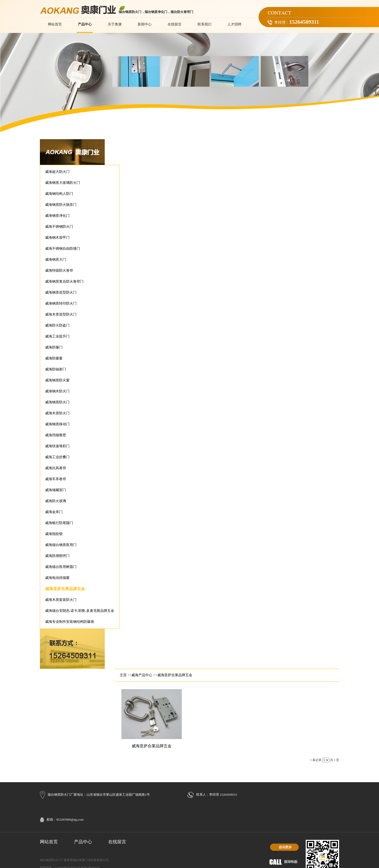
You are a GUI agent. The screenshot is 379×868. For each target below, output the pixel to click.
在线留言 (117, 842)
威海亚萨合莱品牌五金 (175, 675)
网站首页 (49, 842)
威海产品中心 (142, 675)
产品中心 (83, 842)
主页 (123, 675)
